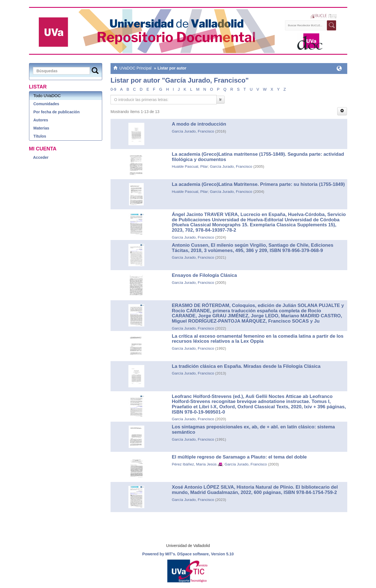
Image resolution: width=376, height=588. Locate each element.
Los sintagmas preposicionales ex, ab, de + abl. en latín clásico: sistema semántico (253, 429)
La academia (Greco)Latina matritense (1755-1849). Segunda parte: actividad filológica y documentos (258, 157)
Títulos (40, 136)
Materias (41, 128)
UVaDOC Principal (136, 68)
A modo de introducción (199, 124)
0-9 (113, 89)
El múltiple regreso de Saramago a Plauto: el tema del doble (239, 457)
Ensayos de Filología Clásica (204, 275)
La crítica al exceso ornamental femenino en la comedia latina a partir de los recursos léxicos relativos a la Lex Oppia (258, 339)
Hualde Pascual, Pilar (190, 166)
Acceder (41, 157)
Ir (221, 99)
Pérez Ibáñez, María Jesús (194, 464)
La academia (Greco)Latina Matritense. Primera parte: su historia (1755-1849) (258, 184)
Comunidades (46, 104)
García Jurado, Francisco (193, 131)
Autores (41, 120)
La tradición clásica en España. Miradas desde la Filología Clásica (246, 366)
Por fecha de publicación (57, 112)
